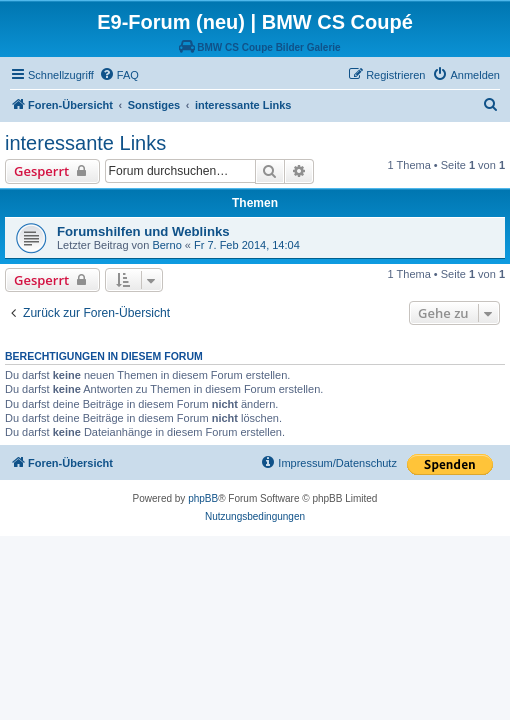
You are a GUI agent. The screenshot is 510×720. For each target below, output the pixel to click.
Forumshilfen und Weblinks (143, 231)
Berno (166, 245)
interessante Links (85, 143)
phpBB (203, 498)
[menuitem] (119, 75)
